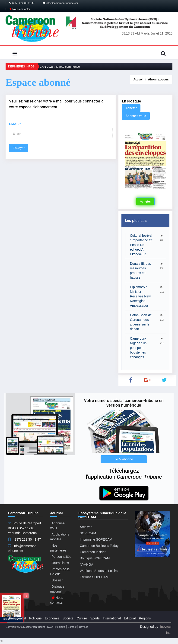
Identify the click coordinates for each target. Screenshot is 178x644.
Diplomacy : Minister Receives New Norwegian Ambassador (140, 296)
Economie (52, 618)
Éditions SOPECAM (94, 577)
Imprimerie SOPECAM (96, 539)
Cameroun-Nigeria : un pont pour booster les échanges (138, 348)
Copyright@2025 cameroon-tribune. (26, 627)
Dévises (84, 627)
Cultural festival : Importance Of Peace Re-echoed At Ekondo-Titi (141, 245)
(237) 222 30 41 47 (22, 3)
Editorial (130, 618)
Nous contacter (20, 9)
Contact (72, 627)
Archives (86, 527)
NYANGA (86, 564)
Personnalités (62, 557)
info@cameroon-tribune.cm (60, 3)
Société (68, 618)
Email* (15, 124)
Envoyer (19, 148)
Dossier (57, 580)
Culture (82, 618)
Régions (145, 618)
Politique (35, 618)
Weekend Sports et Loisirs (99, 571)
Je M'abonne (124, 459)
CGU (50, 627)
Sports (95, 618)
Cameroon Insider (93, 552)
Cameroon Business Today (99, 546)
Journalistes (60, 563)
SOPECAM (88, 533)
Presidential (17, 618)
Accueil (138, 79)
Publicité (60, 627)
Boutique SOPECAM (95, 558)
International (112, 618)
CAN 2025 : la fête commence (60, 67)
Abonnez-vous (158, 79)
